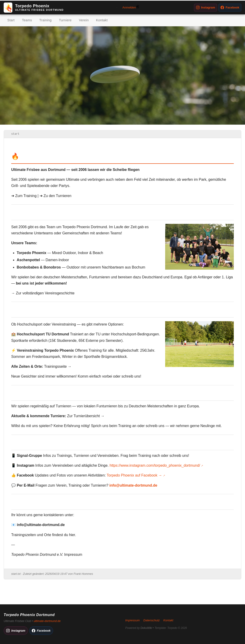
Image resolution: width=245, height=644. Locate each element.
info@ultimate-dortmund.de (133, 485)
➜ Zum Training (24, 196)
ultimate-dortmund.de (47, 621)
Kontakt (102, 20)
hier (72, 535)
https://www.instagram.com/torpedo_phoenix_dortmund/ (155, 465)
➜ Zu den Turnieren (55, 196)
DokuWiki (146, 628)
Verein (84, 20)
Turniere (65, 20)
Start (11, 20)
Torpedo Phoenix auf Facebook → (134, 475)
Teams (27, 20)
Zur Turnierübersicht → (86, 416)
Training (46, 20)
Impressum (73, 555)
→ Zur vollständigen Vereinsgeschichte (43, 293)
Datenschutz (152, 620)
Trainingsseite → (58, 366)
